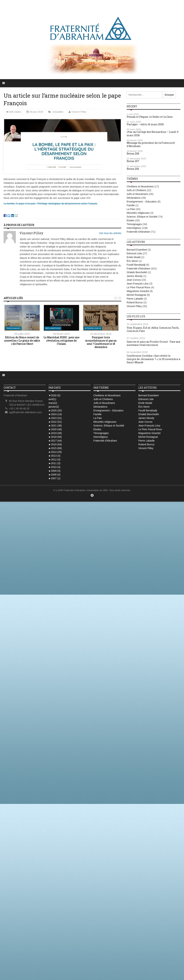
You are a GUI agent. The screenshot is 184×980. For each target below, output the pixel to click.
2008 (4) (54, 475)
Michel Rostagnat (136, 295)
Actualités (58, 112)
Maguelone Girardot (138, 291)
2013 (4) (54, 456)
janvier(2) (54, 407)
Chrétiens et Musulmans (140, 186)
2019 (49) (55, 433)
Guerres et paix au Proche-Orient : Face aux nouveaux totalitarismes (154, 343)
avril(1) (52, 399)
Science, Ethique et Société (142, 217)
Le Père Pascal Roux (139, 287)
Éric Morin (132, 261)
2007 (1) (54, 478)
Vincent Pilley (79, 112)
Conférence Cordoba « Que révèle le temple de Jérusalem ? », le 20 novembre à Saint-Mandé (153, 359)
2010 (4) (54, 467)
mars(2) (53, 403)
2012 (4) (54, 459)
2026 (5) (54, 395)
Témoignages (13, 328)
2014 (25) (55, 452)
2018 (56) (55, 437)
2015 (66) (55, 448)
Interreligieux (93, 328)
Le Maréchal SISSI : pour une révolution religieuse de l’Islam (61, 341)
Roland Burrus (135, 302)
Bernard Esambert (137, 250)
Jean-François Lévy (138, 284)
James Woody (135, 276)
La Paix (131, 209)
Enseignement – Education (142, 202)
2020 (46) (55, 429)
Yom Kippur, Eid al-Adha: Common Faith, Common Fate (153, 329)
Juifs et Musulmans (137, 194)
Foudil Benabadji (136, 265)
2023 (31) (55, 418)
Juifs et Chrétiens (136, 190)
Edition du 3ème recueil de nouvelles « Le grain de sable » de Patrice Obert (22, 341)
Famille (131, 205)
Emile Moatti (134, 257)
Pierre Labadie (135, 299)
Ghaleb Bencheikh (137, 272)
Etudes (131, 220)
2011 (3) (54, 463)
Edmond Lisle (134, 253)
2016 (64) (55, 444)
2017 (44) (55, 441)
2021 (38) (55, 426)
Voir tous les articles (110, 233)
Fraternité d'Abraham (138, 232)
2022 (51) (55, 422)
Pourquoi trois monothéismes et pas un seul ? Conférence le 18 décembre (101, 342)
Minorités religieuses (138, 213)
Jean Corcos (134, 280)
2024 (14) (55, 414)
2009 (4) (54, 471)
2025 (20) (55, 410)
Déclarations (53, 328)
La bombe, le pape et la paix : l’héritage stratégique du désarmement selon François (50, 204)
